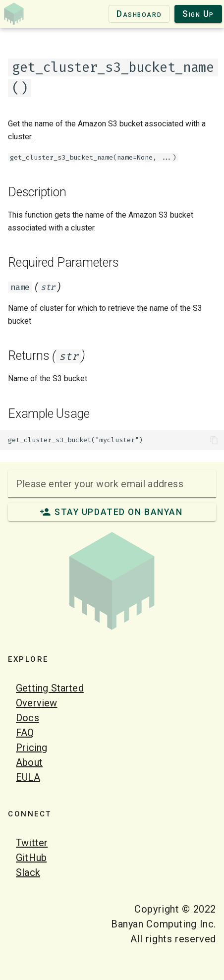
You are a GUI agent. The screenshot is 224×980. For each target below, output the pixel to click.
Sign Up (198, 14)
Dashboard (139, 14)
